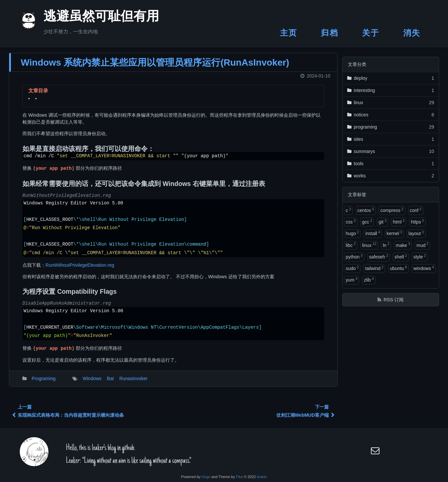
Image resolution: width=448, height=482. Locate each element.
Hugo (206, 477)
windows (424, 268)
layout (416, 233)
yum (352, 280)
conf (416, 210)
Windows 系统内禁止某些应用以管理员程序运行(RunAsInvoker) (155, 66)
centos (366, 210)
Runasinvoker (133, 382)
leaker (262, 477)
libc (351, 245)
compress (392, 210)
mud (422, 245)
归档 (330, 33)
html (399, 222)
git (382, 222)
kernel (394, 233)
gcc (367, 222)
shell (401, 256)
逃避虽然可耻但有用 (93, 18)
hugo (352, 233)
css (351, 222)
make (403, 245)
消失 (412, 33)
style (420, 256)
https (418, 222)
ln (386, 245)
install (373, 233)
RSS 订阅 (393, 300)
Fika (239, 477)
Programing (43, 382)
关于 (371, 33)
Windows (92, 382)
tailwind (374, 268)
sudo (352, 268)
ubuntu (399, 268)
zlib (369, 280)
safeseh (378, 256)
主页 (289, 33)
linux (369, 245)
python (354, 256)
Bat (111, 382)
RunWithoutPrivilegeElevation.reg (80, 269)
